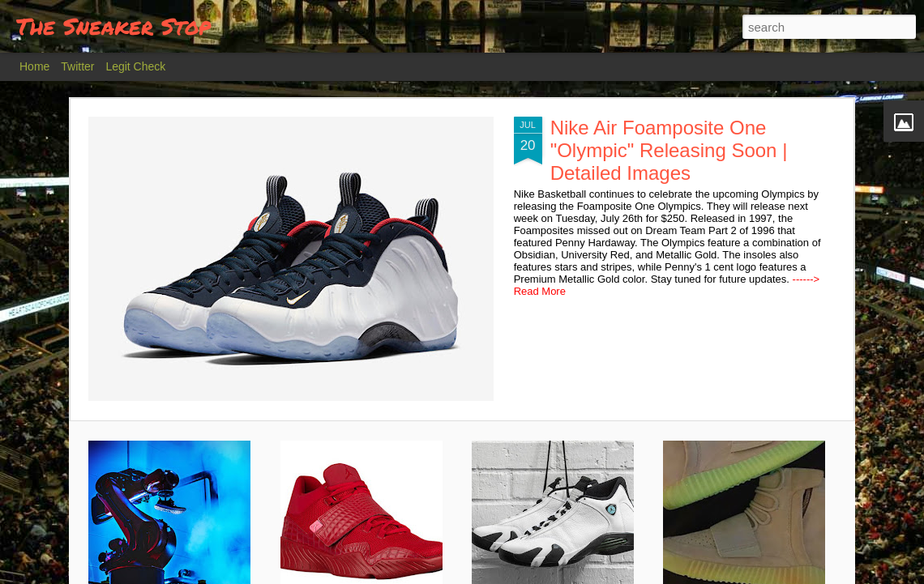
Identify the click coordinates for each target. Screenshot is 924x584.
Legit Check (135, 66)
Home (34, 66)
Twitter (77, 66)
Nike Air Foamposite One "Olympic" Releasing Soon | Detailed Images (669, 150)
